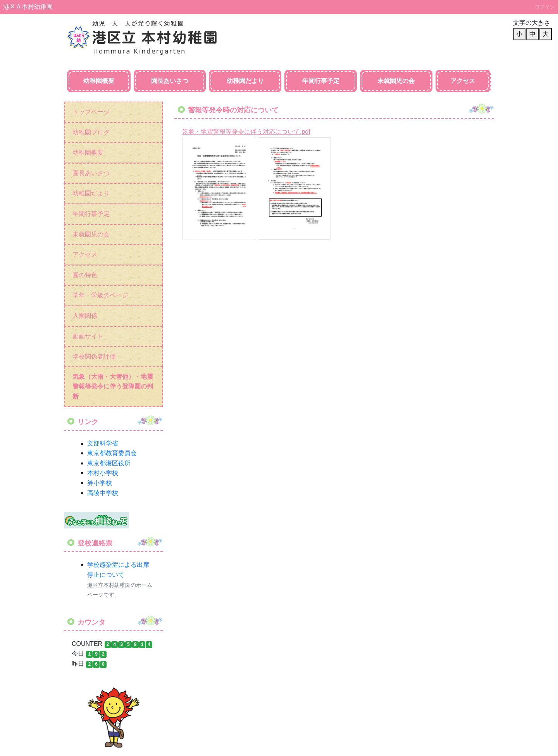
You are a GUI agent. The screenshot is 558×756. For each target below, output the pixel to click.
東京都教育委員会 (112, 453)
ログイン (545, 7)
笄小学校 (100, 483)
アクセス (463, 81)
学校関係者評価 (94, 356)
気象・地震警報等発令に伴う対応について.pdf (246, 132)
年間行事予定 (321, 81)
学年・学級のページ (100, 295)
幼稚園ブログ (91, 132)
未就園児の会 (396, 81)
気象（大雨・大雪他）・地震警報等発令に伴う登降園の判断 (113, 387)
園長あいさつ (170, 81)
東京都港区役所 (109, 463)
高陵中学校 (103, 493)
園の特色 (85, 275)
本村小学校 (103, 473)
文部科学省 (103, 443)
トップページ (91, 112)
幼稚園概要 (99, 81)
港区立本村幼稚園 (28, 7)
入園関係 (85, 316)
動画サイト (88, 336)
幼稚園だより (245, 81)
